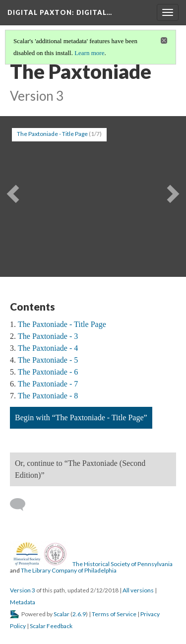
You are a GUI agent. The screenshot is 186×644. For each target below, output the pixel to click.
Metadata (23, 602)
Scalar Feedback (51, 626)
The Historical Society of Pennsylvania (123, 564)
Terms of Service (114, 614)
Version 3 (23, 590)
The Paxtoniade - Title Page (62, 324)
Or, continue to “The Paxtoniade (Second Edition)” (80, 469)
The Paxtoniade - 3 (48, 336)
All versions (138, 590)
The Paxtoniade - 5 (48, 360)
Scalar (62, 614)
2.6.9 (79, 614)
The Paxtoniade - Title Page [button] (52, 134)
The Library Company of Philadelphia (69, 570)
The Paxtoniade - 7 (48, 384)
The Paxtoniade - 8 (48, 396)
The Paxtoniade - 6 (48, 372)
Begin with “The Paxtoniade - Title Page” (81, 418)
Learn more (89, 53)
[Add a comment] (22, 505)
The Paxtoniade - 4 (48, 348)
